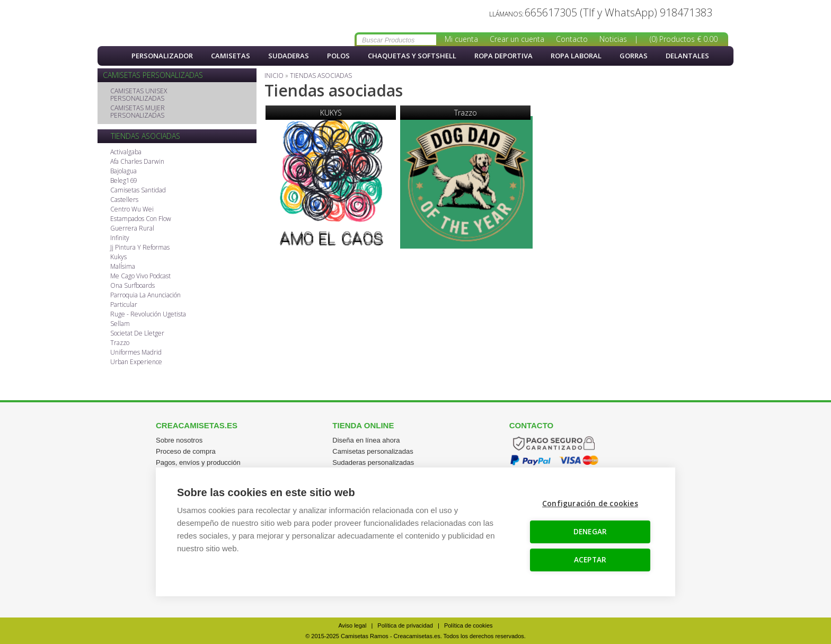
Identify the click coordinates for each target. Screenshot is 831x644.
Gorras (634, 56)
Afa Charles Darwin (137, 162)
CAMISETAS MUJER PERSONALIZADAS (138, 112)
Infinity (120, 238)
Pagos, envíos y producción (198, 462)
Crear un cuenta (517, 39)
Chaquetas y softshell (412, 56)
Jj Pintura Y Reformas (140, 248)
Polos (338, 56)
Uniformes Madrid (136, 353)
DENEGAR (590, 532)
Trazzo (120, 343)
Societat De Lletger (137, 334)
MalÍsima (123, 267)
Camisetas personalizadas (373, 451)
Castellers (124, 200)
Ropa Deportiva (503, 56)
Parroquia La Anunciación (145, 295)
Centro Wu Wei (132, 210)
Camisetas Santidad (138, 191)
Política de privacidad (405, 625)
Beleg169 (124, 181)
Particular (124, 305)
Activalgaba (126, 152)
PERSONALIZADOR (162, 56)
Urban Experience (136, 362)
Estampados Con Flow (141, 219)
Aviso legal (352, 625)
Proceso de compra (186, 451)
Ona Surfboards (132, 286)
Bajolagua (123, 171)
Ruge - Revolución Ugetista (148, 315)
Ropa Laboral (576, 56)
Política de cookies (468, 625)
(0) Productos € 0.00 (684, 39)
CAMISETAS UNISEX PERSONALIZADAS (139, 95)
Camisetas (231, 56)
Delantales (687, 56)
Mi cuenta (461, 39)
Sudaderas (289, 56)
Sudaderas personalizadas (373, 462)
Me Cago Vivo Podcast (140, 276)
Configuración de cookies (590, 504)
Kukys (118, 257)
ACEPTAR (590, 560)
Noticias (613, 39)
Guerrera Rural (132, 229)
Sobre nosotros (179, 440)
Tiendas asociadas (156, 23)
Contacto (572, 39)
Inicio (111, 56)
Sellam (120, 324)
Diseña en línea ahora (366, 440)
